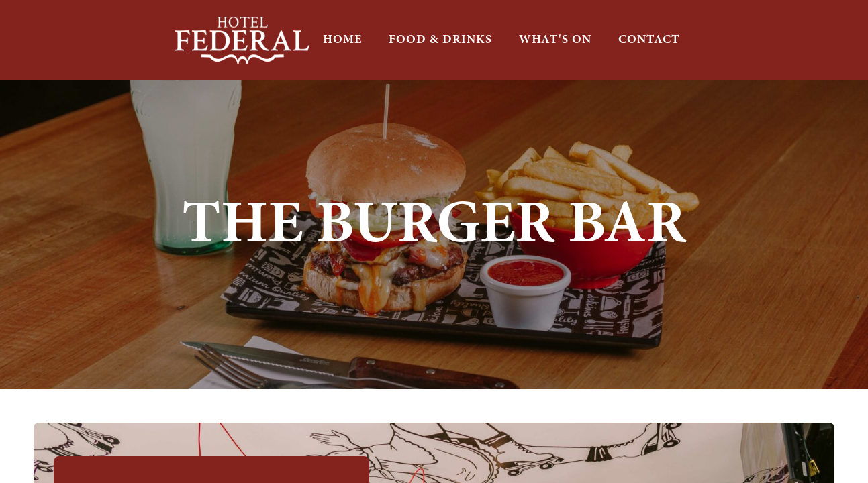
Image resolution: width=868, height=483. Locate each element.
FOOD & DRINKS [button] (440, 40)
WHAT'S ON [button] (555, 40)
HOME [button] (342, 40)
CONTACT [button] (649, 40)
